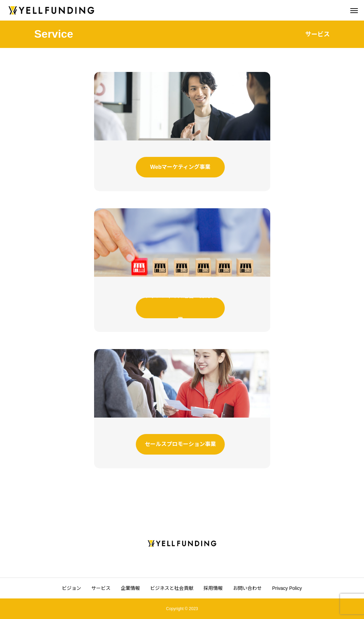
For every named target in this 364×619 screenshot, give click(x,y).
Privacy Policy (287, 588)
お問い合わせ (247, 588)
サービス (101, 588)
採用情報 (213, 588)
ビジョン (71, 588)
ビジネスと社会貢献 (172, 588)
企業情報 (130, 588)
